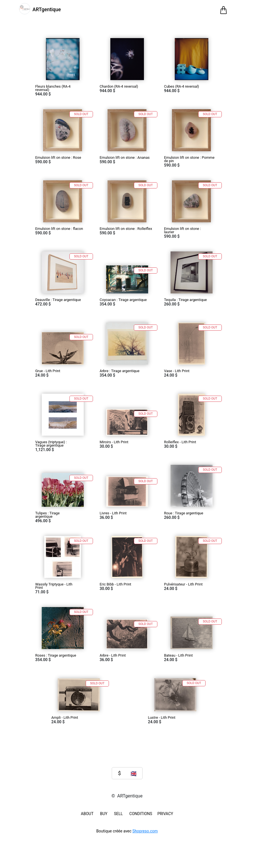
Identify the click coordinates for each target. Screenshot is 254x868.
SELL (118, 814)
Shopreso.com (145, 831)
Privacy (165, 814)
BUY (104, 814)
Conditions (141, 814)
